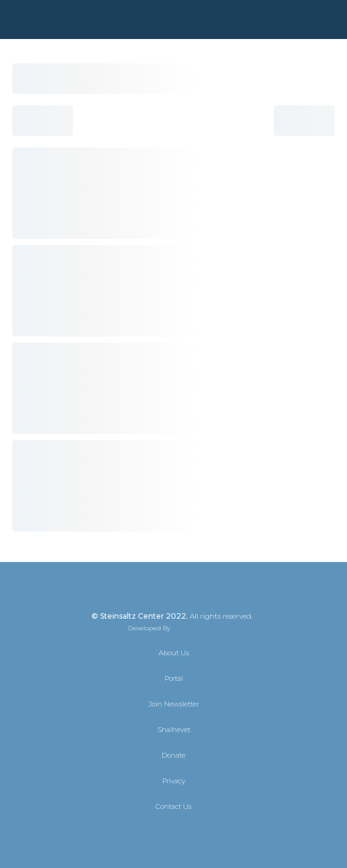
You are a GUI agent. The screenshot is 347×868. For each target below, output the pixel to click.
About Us (174, 653)
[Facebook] (163, 833)
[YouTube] (207, 833)
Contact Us (173, 806)
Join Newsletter (174, 704)
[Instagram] (185, 833)
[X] (141, 833)
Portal (174, 678)
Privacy (174, 781)
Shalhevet (174, 730)
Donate (173, 755)
